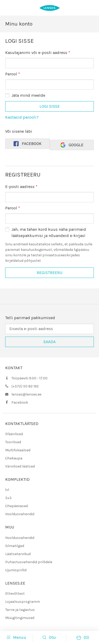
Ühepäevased (16, 506)
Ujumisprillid (16, 570)
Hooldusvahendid (20, 514)
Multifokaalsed (18, 450)
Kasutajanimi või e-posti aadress (38, 52)
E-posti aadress (21, 187)
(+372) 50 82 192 (25, 386)
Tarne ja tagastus (20, 610)
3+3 (8, 498)
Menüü (16, 637)
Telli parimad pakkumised (30, 318)
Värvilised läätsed (20, 466)
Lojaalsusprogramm (23, 602)
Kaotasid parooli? (22, 117)
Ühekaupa (14, 458)
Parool (13, 74)
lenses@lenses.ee (26, 394)
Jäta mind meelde (28, 95)
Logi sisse (50, 106)
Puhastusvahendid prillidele (29, 562)
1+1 (7, 490)
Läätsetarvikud (18, 554)
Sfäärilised (14, 434)
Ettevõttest (15, 594)
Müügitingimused (20, 618)
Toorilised (13, 442)
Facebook (27, 144)
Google (72, 145)
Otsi (53, 637)
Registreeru (49, 273)
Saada (49, 342)
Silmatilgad (15, 546)
